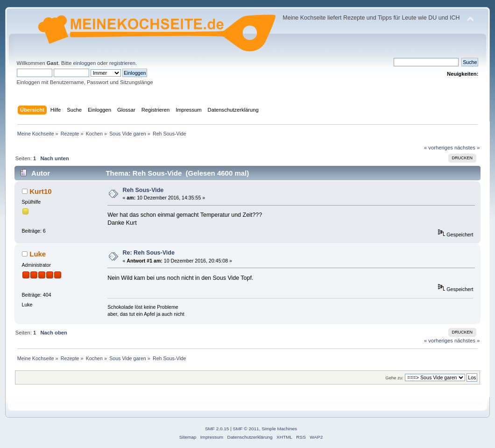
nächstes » (467, 148)
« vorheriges (438, 148)
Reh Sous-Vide (143, 190)
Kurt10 (40, 191)
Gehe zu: (394, 378)
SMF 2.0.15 (217, 429)
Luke (38, 254)
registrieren (122, 63)
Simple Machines (279, 429)
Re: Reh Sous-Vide (149, 253)
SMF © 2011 (246, 429)
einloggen (85, 63)
